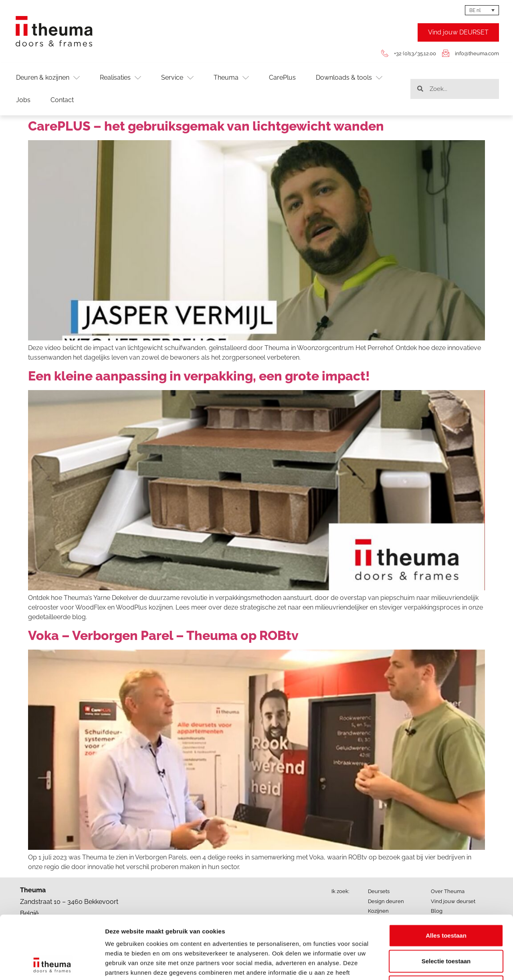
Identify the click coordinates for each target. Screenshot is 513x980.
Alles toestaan (446, 876)
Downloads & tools (349, 78)
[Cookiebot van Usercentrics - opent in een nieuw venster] (52, 964)
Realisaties (120, 78)
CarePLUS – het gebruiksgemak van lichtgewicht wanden (206, 126)
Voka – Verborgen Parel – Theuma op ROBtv (163, 635)
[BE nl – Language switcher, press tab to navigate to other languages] (482, 10)
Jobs (23, 100)
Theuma (231, 78)
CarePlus (282, 77)
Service (177, 78)
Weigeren (446, 927)
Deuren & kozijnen (48, 78)
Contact (62, 100)
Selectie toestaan (446, 902)
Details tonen (433, 964)
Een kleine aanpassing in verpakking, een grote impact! (199, 376)
